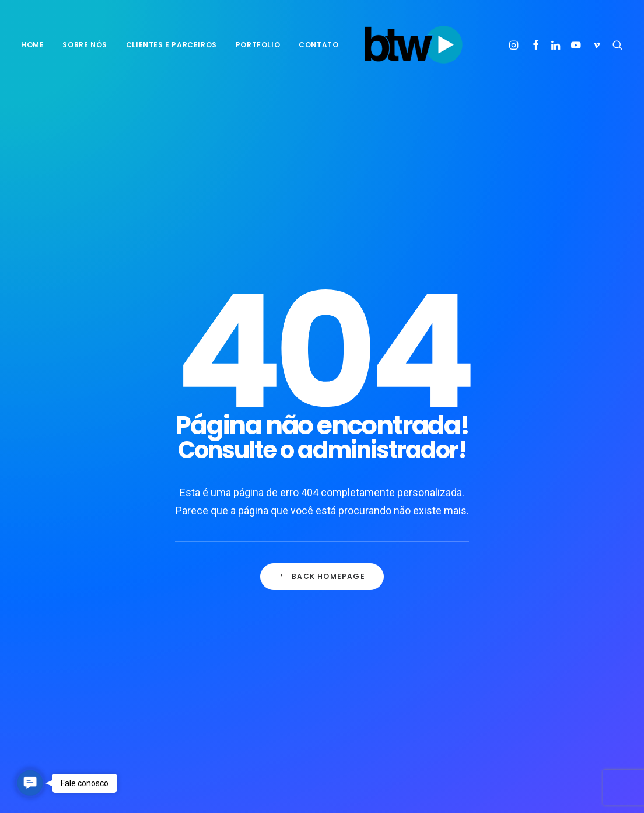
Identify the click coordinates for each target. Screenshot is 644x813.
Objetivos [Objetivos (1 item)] (527, 609)
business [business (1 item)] (525, 534)
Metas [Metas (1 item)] (584, 572)
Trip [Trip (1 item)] (556, 665)
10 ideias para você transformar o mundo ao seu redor (238, 527)
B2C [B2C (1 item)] (558, 516)
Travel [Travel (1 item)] (521, 665)
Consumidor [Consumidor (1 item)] (577, 534)
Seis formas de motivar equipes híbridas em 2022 (231, 575)
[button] (515, 45)
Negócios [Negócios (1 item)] (579, 590)
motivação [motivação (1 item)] (528, 590)
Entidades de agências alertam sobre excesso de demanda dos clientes (402, 656)
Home (32, 45)
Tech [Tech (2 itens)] (591, 646)
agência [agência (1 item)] (523, 516)
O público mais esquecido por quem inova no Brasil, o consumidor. (400, 611)
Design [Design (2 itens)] (521, 553)
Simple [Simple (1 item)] (521, 646)
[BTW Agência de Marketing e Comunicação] (413, 45)
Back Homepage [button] (322, 380)
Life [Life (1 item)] (552, 572)
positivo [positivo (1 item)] (524, 628)
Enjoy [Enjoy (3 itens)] (520, 572)
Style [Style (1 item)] (558, 646)
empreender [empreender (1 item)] (569, 553)
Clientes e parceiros (171, 45)
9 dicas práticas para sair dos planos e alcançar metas (239, 616)
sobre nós (85, 45)
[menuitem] (36, 45)
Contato (318, 45)
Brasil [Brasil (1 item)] (590, 516)
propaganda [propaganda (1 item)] (577, 628)
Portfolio (258, 45)
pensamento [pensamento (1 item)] (582, 609)
